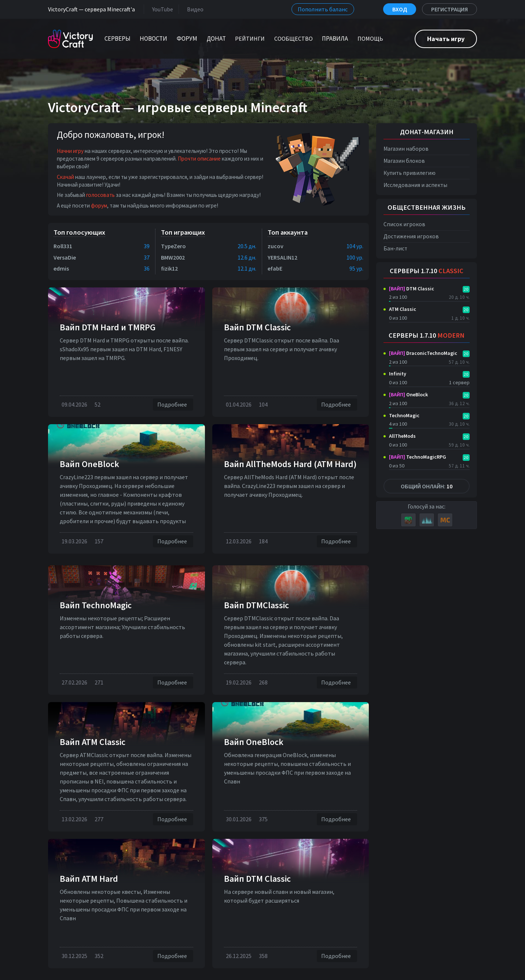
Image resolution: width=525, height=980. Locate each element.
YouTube (161, 9)
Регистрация (449, 9)
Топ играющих (183, 232)
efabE (275, 268)
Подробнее (173, 405)
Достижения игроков (411, 236)
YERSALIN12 (282, 257)
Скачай (65, 177)
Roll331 (63, 246)
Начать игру (446, 39)
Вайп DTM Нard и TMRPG (108, 327)
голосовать (100, 195)
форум (99, 205)
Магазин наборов (406, 149)
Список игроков (404, 224)
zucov (276, 246)
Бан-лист (395, 248)
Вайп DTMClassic (256, 605)
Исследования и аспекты (415, 185)
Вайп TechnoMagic (96, 605)
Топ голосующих (79, 232)
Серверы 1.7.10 (427, 271)
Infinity (398, 374)
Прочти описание (199, 159)
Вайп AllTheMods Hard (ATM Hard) (290, 464)
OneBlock (408, 394)
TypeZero (173, 246)
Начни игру (70, 151)
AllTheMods (402, 436)
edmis (61, 268)
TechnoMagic (404, 415)
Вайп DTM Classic (257, 327)
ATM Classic (403, 309)
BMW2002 (173, 257)
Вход (400, 9)
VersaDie (65, 257)
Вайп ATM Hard (89, 879)
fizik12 (169, 268)
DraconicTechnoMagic (423, 353)
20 (466, 289)
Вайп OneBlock (89, 464)
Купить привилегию (410, 173)
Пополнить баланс (323, 9)
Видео (194, 9)
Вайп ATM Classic (93, 742)
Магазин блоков (404, 161)
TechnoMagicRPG (418, 457)
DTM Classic (412, 289)
